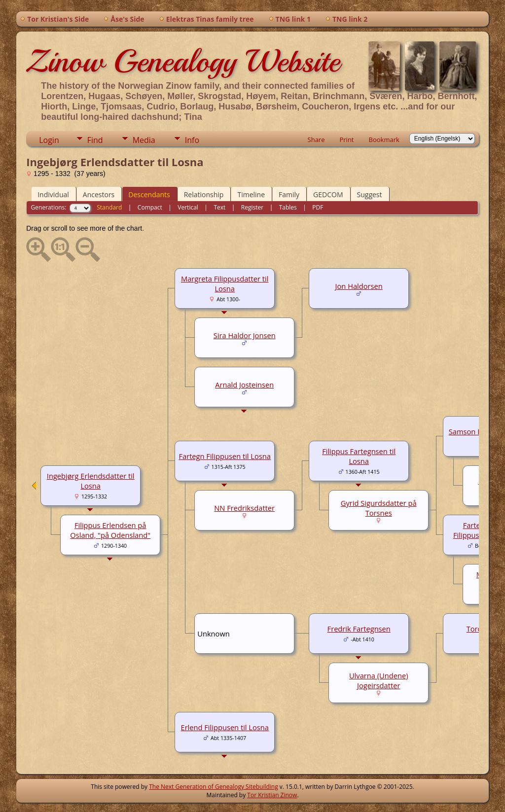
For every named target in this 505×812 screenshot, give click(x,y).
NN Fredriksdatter (244, 508)
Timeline (251, 194)
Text (219, 207)
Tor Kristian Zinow (272, 795)
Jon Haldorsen (359, 286)
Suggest (370, 194)
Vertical (188, 207)
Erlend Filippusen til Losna (224, 727)
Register (252, 207)
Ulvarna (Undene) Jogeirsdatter (379, 680)
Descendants (149, 194)
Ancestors (99, 194)
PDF (318, 207)
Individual (53, 194)
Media (144, 140)
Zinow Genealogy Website (183, 61)
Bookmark (384, 140)
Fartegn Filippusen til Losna (225, 456)
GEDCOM (328, 194)
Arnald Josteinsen (244, 385)
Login (49, 140)
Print (346, 140)
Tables (288, 207)
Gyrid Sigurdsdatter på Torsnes (379, 508)
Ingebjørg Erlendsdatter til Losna (91, 481)
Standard (109, 207)
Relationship (204, 194)
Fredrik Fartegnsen (359, 629)
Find (95, 140)
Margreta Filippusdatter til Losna (225, 283)
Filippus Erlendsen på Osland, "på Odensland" (110, 530)
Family (289, 194)
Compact (150, 207)
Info (192, 140)
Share (316, 140)
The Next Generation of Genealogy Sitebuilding (214, 787)
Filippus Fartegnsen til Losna (359, 456)
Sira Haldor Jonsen (245, 335)
